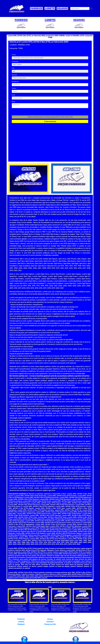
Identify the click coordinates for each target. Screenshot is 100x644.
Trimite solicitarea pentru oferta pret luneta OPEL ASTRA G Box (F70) (50, 117)
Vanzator (14, 75)
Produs (14, 55)
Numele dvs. (15, 82)
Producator (15, 61)
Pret (13, 68)
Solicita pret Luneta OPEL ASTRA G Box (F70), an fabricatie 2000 (39, 42)
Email (13, 95)
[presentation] (24, 112)
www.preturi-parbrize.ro (18, 494)
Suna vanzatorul (50, 121)
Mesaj (13, 102)
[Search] (80, 8)
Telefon (14, 88)
